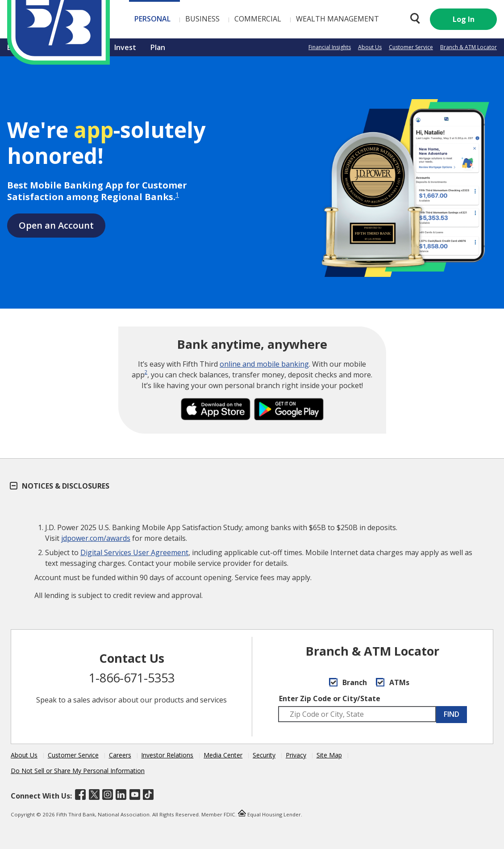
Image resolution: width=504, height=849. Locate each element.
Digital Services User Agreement (134, 552)
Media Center (223, 755)
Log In (464, 19)
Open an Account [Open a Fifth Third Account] (56, 225)
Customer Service (411, 47)
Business (151, 19)
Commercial (206, 19)
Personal (101, 19)
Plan (158, 47)
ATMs (393, 682)
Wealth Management (286, 19)
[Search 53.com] (413, 18)
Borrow (51, 47)
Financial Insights (330, 47)
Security (264, 755)
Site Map (329, 755)
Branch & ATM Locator (469, 47)
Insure (89, 47)
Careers (120, 755)
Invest (125, 47)
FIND (452, 714)
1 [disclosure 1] (177, 194)
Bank (16, 47)
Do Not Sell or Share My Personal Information (78, 771)
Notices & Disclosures (60, 486)
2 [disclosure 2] (146, 372)
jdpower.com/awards (96, 538)
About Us (370, 47)
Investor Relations (167, 755)
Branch (348, 682)
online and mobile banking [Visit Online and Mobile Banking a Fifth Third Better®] (264, 364)
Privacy (296, 755)
